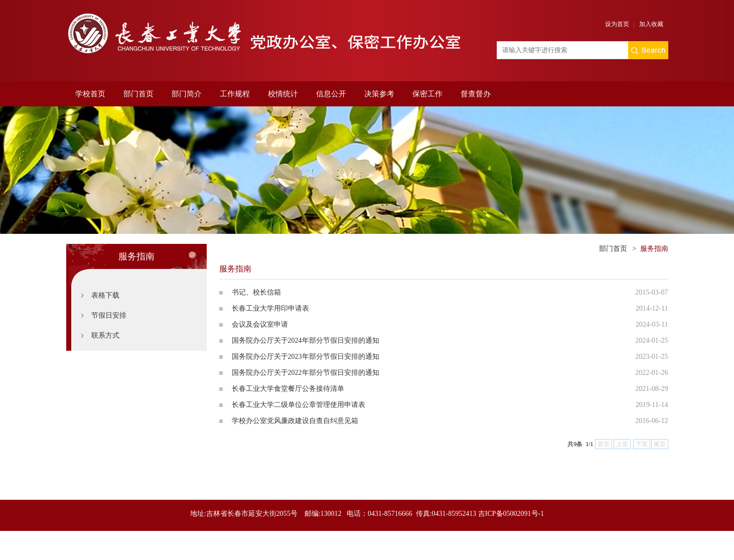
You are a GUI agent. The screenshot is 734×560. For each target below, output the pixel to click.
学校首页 (90, 94)
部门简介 (187, 94)
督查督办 (476, 94)
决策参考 (379, 94)
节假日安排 (109, 315)
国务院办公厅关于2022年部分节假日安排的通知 (306, 373)
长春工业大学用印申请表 (270, 308)
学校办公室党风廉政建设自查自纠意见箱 (295, 421)
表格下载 (105, 295)
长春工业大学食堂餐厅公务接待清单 (288, 389)
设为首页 (617, 24)
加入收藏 (651, 24)
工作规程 (235, 94)
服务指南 (654, 249)
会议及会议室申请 (260, 324)
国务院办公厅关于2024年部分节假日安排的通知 (306, 340)
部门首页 (138, 94)
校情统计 (283, 94)
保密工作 (427, 94)
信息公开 (331, 94)
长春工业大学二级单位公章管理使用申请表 (299, 405)
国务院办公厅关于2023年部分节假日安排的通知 (306, 357)
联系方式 (105, 335)
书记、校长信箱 (256, 292)
